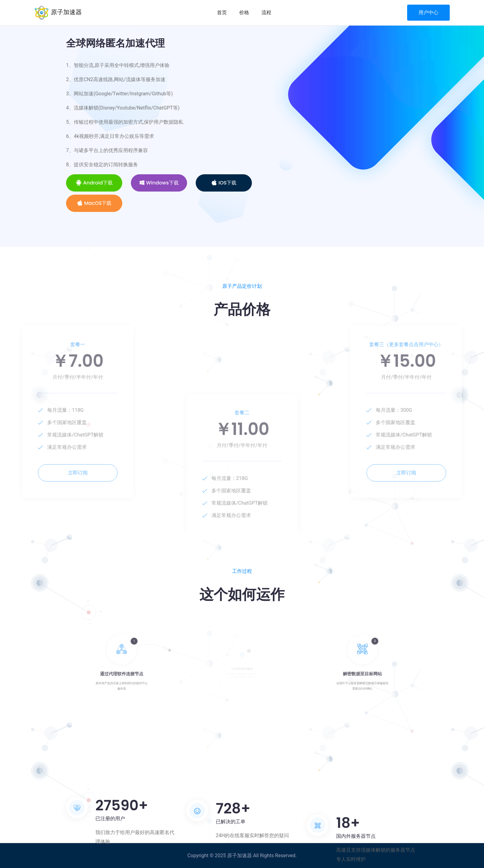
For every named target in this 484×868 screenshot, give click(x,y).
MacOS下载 (94, 203)
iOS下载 (224, 183)
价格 (244, 12)
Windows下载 (159, 183)
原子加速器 (58, 13)
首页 (222, 12)
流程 (266, 12)
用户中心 (428, 12)
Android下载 (94, 183)
